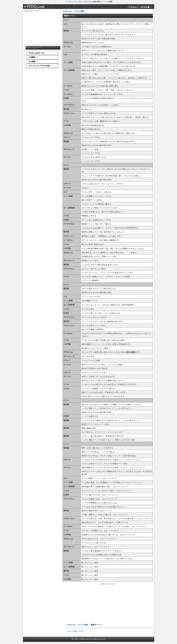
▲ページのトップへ (76, 631)
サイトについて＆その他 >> (40, 66)
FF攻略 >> (33, 57)
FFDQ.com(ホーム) (37, 53)
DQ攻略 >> (33, 61)
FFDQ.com (67, 11)
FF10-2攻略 (79, 11)
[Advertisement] (84, 605)
